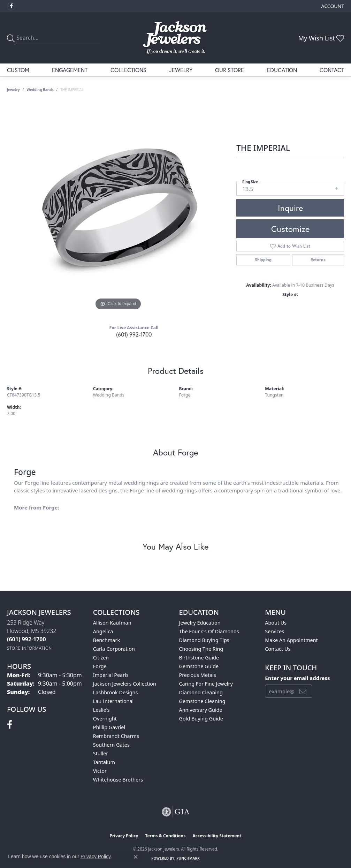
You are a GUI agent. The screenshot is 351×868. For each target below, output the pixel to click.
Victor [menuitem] (100, 771)
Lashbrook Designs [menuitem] (116, 692)
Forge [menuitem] (100, 666)
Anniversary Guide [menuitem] (201, 710)
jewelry (13, 90)
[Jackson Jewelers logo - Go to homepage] (175, 38)
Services (274, 631)
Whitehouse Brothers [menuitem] (118, 780)
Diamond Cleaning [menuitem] (201, 692)
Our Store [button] (230, 70)
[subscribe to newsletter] (303, 691)
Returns (318, 260)
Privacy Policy (124, 836)
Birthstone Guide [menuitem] (199, 658)
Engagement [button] (70, 70)
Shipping (263, 260)
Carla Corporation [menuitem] (114, 649)
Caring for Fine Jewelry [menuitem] (206, 684)
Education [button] (282, 70)
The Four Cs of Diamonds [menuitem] (209, 631)
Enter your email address (297, 678)
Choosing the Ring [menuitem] (201, 649)
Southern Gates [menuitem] (111, 745)
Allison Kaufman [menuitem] (112, 623)
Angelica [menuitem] (103, 631)
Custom (18, 70)
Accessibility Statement (217, 836)
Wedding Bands (40, 90)
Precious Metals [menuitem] (198, 675)
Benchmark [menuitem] (106, 640)
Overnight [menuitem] (105, 719)
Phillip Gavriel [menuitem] (109, 727)
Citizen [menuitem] (101, 658)
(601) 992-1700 (134, 334)
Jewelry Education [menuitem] (200, 623)
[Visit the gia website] (176, 812)
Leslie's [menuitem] (101, 710)
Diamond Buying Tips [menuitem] (204, 640)
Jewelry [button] (181, 70)
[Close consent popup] (136, 857)
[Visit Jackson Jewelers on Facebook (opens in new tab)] (11, 6)
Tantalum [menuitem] (104, 762)
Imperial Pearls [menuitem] (111, 675)
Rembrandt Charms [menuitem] (116, 736)
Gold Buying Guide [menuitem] (201, 719)
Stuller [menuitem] (101, 753)
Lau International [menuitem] (113, 701)
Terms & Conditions (165, 836)
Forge (185, 395)
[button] (332, 6)
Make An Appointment (291, 640)
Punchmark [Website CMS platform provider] (188, 858)
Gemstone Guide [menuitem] (199, 666)
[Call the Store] (26, 639)
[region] (118, 207)
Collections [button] (128, 70)
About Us (276, 623)
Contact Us (278, 649)
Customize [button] (290, 229)
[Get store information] (29, 648)
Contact (332, 70)
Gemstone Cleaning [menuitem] (202, 701)
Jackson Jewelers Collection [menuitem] (125, 684)
